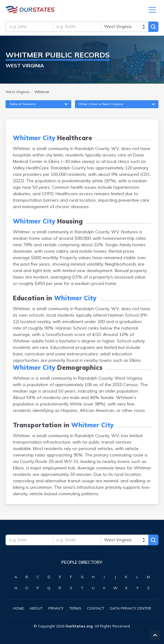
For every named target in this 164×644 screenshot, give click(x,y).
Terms (75, 608)
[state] (124, 27)
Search (153, 27)
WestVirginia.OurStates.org (30, 10)
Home (18, 608)
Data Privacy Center (131, 608)
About (36, 608)
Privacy (56, 608)
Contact (96, 608)
